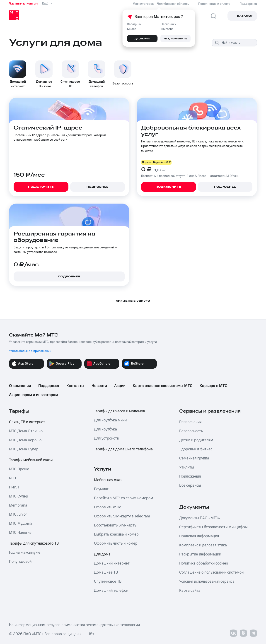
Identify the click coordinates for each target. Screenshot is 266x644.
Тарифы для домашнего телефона (123, 449)
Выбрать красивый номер (116, 534)
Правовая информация (199, 536)
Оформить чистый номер (116, 543)
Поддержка (49, 386)
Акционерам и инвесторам (34, 395)
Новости (99, 386)
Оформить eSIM (108, 507)
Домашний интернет (112, 563)
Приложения (190, 476)
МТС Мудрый (20, 524)
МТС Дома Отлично (26, 431)
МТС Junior (18, 514)
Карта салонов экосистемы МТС (163, 386)
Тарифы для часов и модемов (120, 411)
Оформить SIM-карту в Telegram (122, 516)
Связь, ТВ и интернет (27, 422)
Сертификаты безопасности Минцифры (213, 527)
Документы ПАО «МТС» (200, 518)
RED (12, 478)
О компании (20, 386)
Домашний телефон (111, 591)
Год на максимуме (25, 553)
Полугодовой (20, 562)
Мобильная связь (109, 480)
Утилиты (187, 467)
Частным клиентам (23, 4)
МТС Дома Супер (24, 449)
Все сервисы (190, 485)
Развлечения (190, 422)
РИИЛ (14, 487)
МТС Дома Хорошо (25, 440)
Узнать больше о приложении (30, 351)
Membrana (18, 505)
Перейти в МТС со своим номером (124, 498)
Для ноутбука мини (110, 420)
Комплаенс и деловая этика (203, 545)
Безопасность (191, 431)
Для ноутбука (105, 429)
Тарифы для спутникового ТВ (34, 543)
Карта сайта (190, 591)
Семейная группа (194, 458)
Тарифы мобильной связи (31, 460)
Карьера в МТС (213, 386)
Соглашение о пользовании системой (211, 572)
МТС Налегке (20, 533)
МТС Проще (19, 469)
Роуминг (101, 489)
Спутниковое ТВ (108, 582)
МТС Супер (19, 496)
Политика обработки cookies (204, 563)
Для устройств (106, 438)
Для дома (102, 554)
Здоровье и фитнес (196, 449)
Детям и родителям (196, 440)
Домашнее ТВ (106, 572)
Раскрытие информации (200, 554)
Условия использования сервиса (207, 582)
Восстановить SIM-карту (115, 525)
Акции (120, 386)
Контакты (75, 386)
